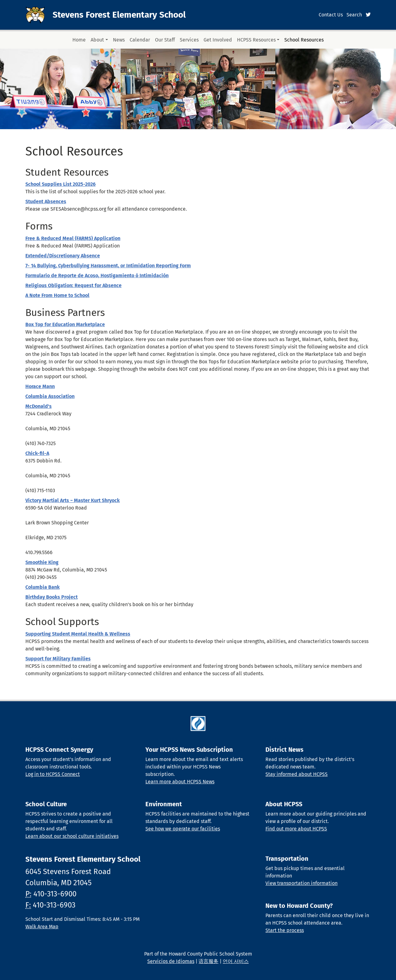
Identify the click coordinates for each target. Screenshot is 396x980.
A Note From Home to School (57, 295)
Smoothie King (42, 562)
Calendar (140, 40)
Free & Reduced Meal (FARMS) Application (73, 238)
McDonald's (39, 406)
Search (354, 15)
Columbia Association (50, 396)
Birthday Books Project (52, 597)
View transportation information (301, 883)
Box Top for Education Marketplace (65, 324)
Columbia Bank (43, 587)
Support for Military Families (58, 659)
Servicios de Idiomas (171, 961)
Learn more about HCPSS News (180, 782)
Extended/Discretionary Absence (63, 256)
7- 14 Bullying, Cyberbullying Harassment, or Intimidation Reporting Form (108, 266)
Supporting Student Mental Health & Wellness (78, 634)
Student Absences (46, 201)
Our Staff (165, 40)
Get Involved (218, 40)
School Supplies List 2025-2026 (60, 184)
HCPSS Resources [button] (256, 40)
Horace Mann (40, 386)
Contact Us (331, 15)
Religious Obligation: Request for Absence (73, 285)
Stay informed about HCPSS (297, 774)
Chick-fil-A (37, 453)
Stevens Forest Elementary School (119, 15)
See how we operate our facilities (183, 829)
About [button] (97, 40)
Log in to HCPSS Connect (53, 774)
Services (189, 40)
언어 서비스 (236, 961)
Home (79, 40)
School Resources (304, 40)
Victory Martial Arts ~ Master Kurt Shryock (73, 500)
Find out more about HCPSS (296, 829)
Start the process (285, 930)
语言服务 (209, 961)
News (119, 40)
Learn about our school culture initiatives (72, 836)
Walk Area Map (42, 927)
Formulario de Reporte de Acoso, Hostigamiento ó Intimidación (97, 276)
